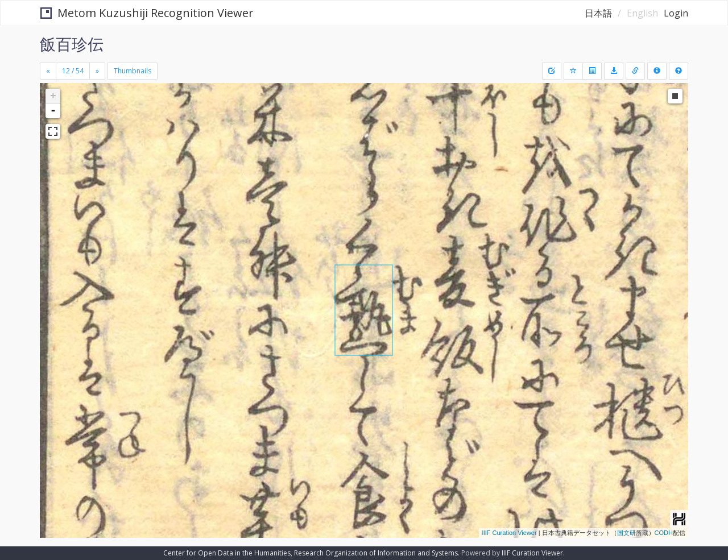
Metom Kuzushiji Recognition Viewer (147, 13)
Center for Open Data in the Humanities (227, 553)
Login (676, 13)
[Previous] (48, 71)
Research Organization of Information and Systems (376, 553)
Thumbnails (133, 71)
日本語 (598, 13)
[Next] (97, 71)
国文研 (626, 533)
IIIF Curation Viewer (509, 533)
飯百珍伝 (72, 44)
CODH (664, 533)
